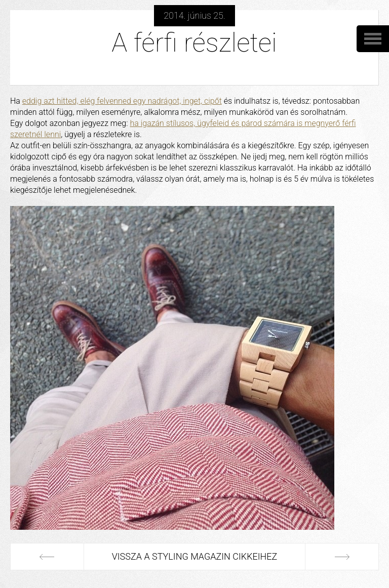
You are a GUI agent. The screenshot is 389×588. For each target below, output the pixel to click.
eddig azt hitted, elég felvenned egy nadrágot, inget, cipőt (122, 101)
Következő (342, 557)
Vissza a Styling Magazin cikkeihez (195, 556)
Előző (47, 557)
